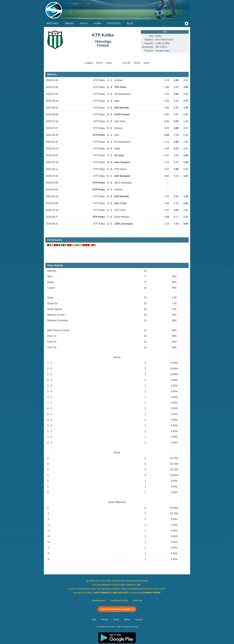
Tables (69, 23)
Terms (116, 620)
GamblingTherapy (119, 600)
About (127, 620)
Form (97, 23)
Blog (130, 23)
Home (99, 63)
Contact (139, 620)
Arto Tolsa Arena (164, 40)
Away (109, 63)
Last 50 (126, 63)
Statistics (114, 23)
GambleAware (99, 600)
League (89, 63)
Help (94, 620)
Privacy (105, 620)
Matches (53, 23)
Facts (84, 23)
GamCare (138, 600)
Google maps (162, 51)
